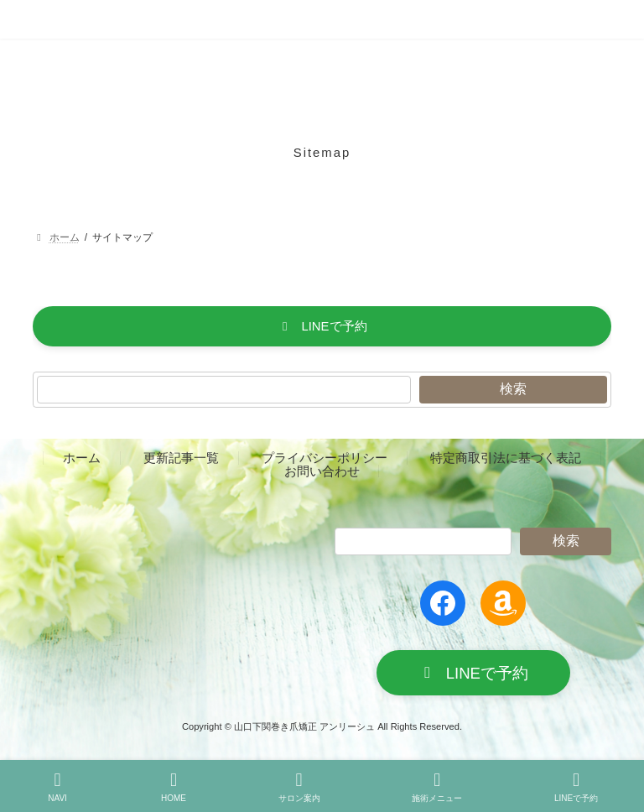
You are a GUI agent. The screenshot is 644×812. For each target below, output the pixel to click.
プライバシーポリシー (325, 458)
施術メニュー (437, 787)
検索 (513, 389)
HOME (174, 787)
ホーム (82, 458)
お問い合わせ (322, 471)
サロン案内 (299, 787)
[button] (322, 326)
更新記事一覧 (181, 458)
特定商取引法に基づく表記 (506, 458)
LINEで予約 (576, 787)
